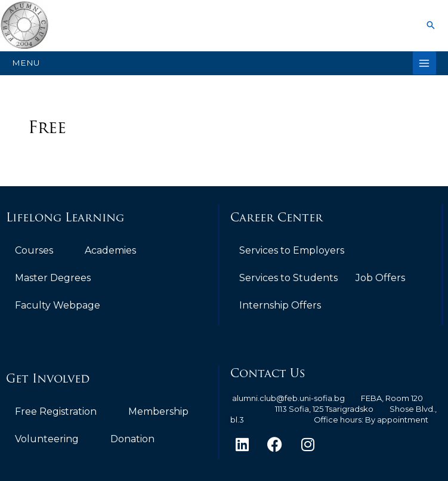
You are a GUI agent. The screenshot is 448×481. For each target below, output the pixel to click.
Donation (132, 439)
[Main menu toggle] (424, 63)
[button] (431, 25)
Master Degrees (53, 278)
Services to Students (288, 278)
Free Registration (56, 411)
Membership (158, 411)
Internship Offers (280, 305)
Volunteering (47, 439)
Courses (34, 250)
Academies (110, 250)
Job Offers (380, 278)
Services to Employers (292, 250)
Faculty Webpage (58, 305)
